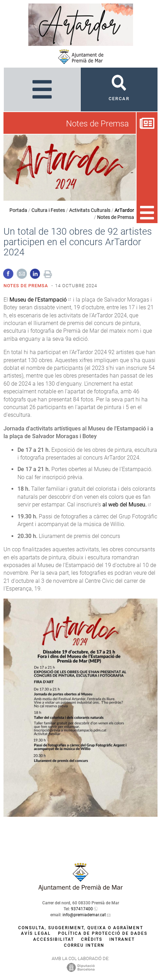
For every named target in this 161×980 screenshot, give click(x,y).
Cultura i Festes (48, 210)
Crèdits (92, 939)
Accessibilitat (54, 939)
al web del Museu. (125, 505)
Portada (18, 210)
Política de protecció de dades (103, 933)
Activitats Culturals (90, 210)
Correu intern (84, 945)
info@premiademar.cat (84, 915)
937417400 (82, 909)
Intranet (122, 939)
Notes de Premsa (116, 217)
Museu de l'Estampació (38, 300)
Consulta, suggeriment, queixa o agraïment (81, 928)
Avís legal (36, 933)
